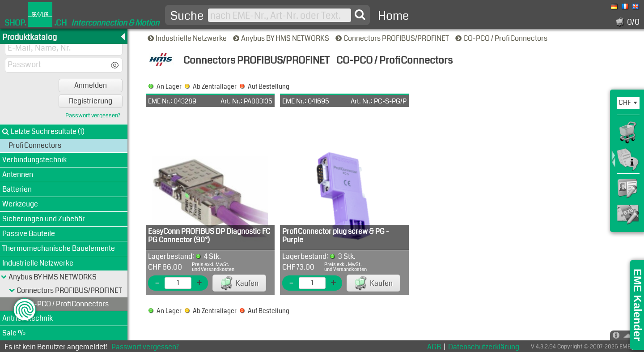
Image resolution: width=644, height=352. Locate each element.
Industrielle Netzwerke (188, 38)
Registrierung (91, 101)
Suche (187, 16)
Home (393, 16)
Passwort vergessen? (93, 116)
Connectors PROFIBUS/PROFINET (393, 38)
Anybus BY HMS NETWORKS (282, 38)
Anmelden (91, 85)
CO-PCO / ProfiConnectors (502, 38)
